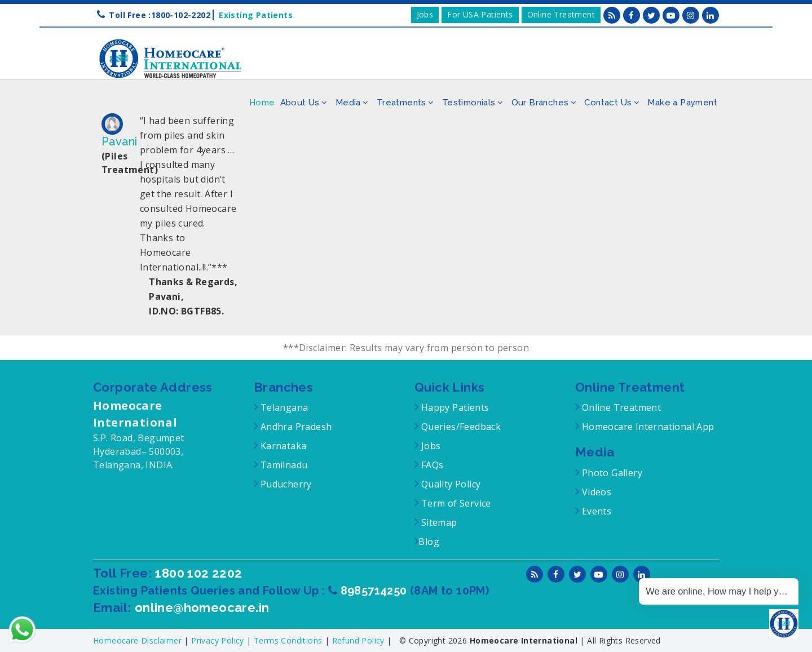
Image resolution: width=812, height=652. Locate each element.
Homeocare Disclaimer (138, 640)
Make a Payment (682, 103)
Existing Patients (253, 15)
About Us (300, 103)
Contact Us (608, 103)
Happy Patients (454, 407)
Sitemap (438, 522)
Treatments (401, 103)
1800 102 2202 (198, 573)
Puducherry (284, 484)
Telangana (284, 407)
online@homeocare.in (202, 607)
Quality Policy (449, 484)
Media (348, 103)
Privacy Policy (219, 640)
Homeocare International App (648, 427)
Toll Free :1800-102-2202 (160, 15)
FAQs (431, 465)
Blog (429, 542)
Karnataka (282, 446)
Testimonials (469, 103)
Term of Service (454, 503)
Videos (597, 492)
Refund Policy (360, 640)
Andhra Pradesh (295, 427)
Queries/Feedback (461, 427)
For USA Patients (480, 14)
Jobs (425, 14)
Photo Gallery (611, 473)
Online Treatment (561, 14)
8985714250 (375, 591)
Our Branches (540, 103)
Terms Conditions (289, 640)
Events (595, 511)
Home (262, 103)
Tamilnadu (283, 465)
